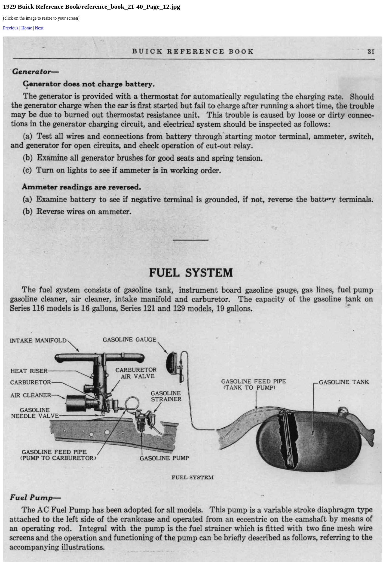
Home (27, 28)
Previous (11, 28)
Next (39, 28)
